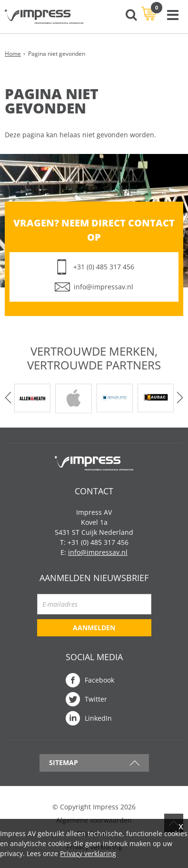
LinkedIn (98, 718)
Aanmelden (94, 628)
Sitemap (64, 762)
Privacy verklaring (88, 853)
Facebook (99, 680)
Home (13, 54)
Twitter (96, 699)
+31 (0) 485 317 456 (104, 267)
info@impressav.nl (104, 287)
